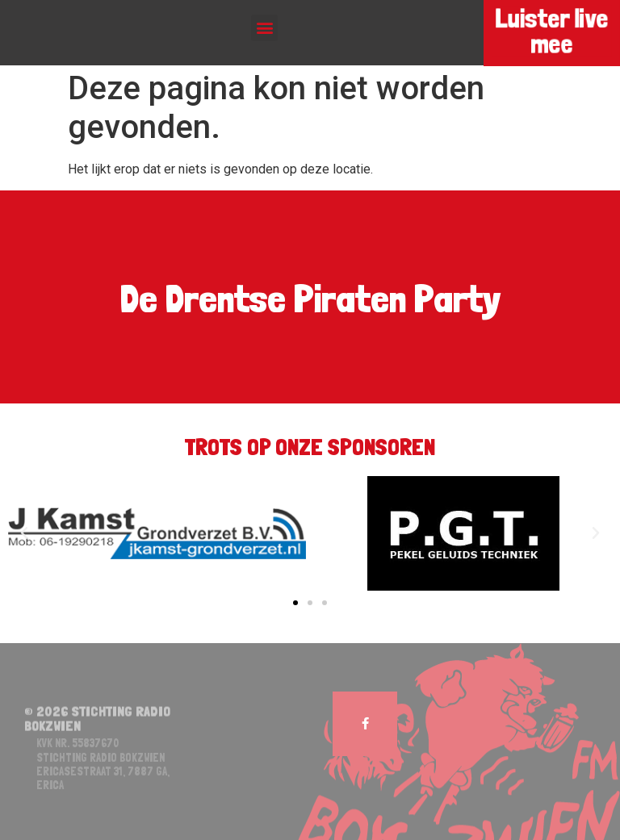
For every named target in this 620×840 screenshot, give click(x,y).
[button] (264, 28)
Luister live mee (551, 31)
